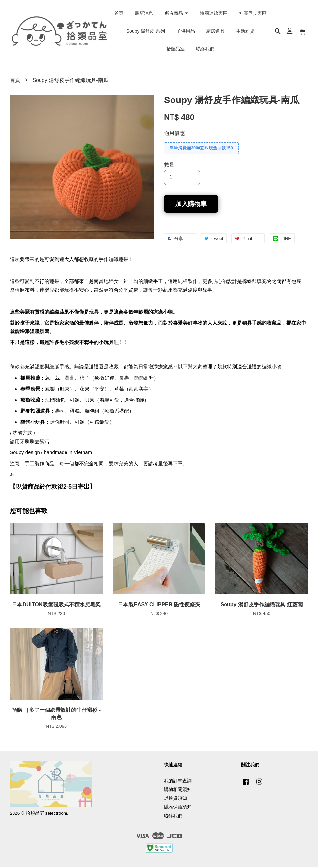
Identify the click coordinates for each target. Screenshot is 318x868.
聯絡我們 (205, 49)
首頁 (119, 14)
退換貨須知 (175, 799)
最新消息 (144, 14)
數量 (169, 166)
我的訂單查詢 (178, 781)
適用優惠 (174, 134)
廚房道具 (215, 31)
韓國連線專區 (214, 14)
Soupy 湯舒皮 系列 (146, 31)
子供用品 (186, 31)
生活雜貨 (245, 31)
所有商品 (177, 14)
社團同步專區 (253, 14)
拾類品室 (175, 49)
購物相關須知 (178, 790)
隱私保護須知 (178, 808)
